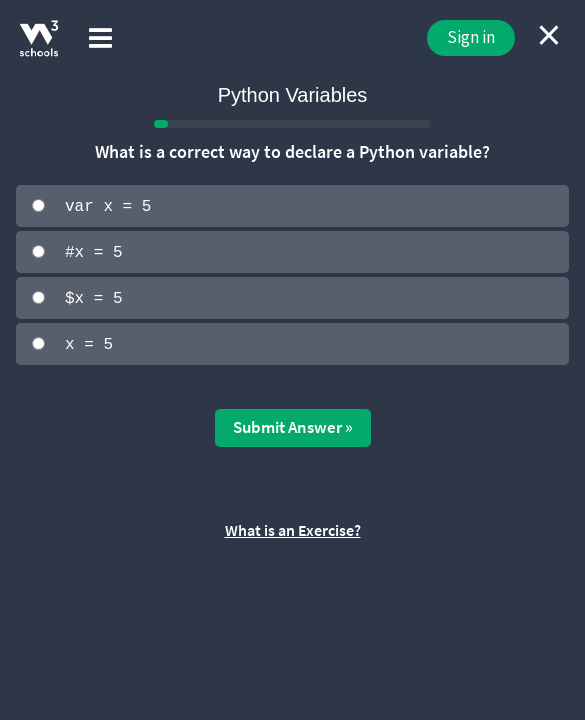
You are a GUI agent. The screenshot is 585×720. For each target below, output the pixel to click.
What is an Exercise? (293, 528)
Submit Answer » (293, 425)
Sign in (471, 37)
